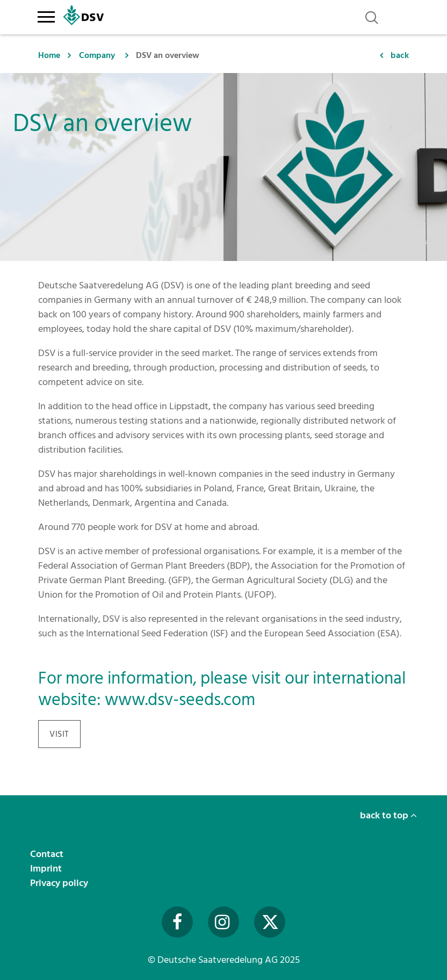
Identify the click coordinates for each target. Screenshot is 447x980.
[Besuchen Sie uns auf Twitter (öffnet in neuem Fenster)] (270, 922)
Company (97, 55)
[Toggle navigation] (46, 15)
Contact (48, 854)
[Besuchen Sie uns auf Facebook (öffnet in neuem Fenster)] (177, 922)
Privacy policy (60, 883)
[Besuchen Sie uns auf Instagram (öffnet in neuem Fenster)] (223, 922)
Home (49, 55)
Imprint (47, 869)
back (400, 55)
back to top (388, 815)
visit (59, 734)
